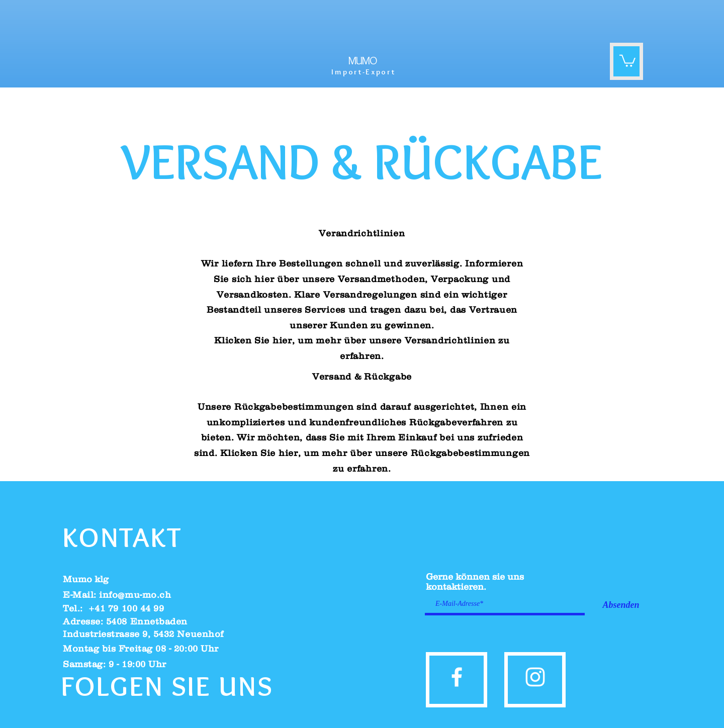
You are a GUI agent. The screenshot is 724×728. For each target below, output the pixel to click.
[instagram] (535, 677)
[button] (627, 60)
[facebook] (457, 677)
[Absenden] (621, 605)
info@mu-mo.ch (135, 595)
